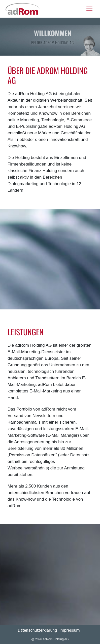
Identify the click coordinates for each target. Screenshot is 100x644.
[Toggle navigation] (89, 9)
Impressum (70, 630)
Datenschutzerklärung (37, 630)
